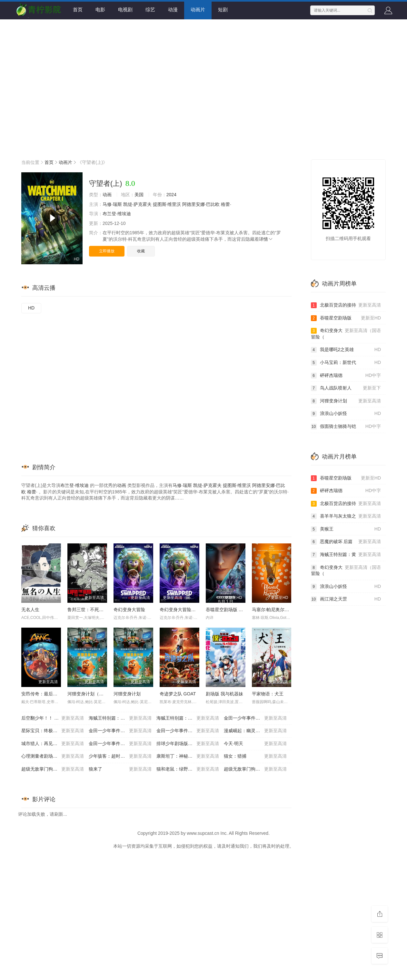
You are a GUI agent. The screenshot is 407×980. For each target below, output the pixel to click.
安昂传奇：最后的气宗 (44, 694)
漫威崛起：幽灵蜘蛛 (255, 731)
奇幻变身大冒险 (129, 610)
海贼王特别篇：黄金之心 (120, 718)
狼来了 (120, 769)
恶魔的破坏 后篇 (346, 542)
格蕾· (226, 204)
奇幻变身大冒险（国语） (184, 610)
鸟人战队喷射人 (346, 388)
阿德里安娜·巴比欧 (201, 204)
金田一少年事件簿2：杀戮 (120, 731)
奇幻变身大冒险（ (346, 333)
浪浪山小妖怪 (346, 414)
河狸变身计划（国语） (90, 694)
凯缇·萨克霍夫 (137, 204)
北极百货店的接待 (346, 305)
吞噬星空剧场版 (346, 318)
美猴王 (346, 529)
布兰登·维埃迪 (117, 214)
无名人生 (30, 610)
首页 (78, 10)
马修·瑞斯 (112, 204)
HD (31, 308)
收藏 (141, 251)
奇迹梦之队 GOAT (178, 694)
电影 (100, 10)
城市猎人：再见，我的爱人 (53, 744)
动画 (107, 195)
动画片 (198, 10)
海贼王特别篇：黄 (346, 555)
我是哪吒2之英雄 (346, 350)
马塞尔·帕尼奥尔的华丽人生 (280, 610)
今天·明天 (255, 744)
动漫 (173, 10)
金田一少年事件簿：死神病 (120, 744)
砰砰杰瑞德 (346, 376)
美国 (139, 195)
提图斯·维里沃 (167, 204)
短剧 (223, 10)
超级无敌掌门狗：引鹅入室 (255, 769)
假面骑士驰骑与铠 (346, 427)
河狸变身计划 (127, 694)
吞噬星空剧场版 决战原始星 (233, 610)
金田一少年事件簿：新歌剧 (188, 731)
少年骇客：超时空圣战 (120, 756)
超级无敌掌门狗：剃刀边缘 (53, 769)
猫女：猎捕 (255, 756)
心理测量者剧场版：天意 (53, 756)
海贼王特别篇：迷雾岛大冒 (188, 718)
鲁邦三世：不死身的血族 (92, 610)
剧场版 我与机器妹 (224, 694)
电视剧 (125, 10)
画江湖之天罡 (346, 599)
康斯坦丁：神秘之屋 (188, 756)
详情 (266, 239)
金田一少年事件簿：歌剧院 (255, 718)
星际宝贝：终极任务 (53, 731)
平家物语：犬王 (268, 694)
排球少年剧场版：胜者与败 (188, 744)
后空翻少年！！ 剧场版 (53, 718)
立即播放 (107, 251)
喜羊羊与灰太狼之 (346, 516)
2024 (171, 195)
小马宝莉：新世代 (346, 363)
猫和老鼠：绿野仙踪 (188, 769)
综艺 (150, 10)
